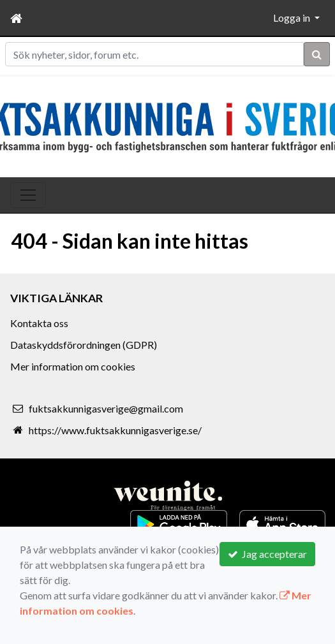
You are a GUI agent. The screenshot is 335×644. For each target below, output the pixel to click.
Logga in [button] (293, 18)
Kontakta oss (39, 323)
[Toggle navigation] (28, 195)
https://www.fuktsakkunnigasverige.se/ (115, 430)
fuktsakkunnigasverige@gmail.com (106, 408)
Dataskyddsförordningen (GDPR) (84, 345)
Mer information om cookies (73, 366)
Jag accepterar (267, 554)
